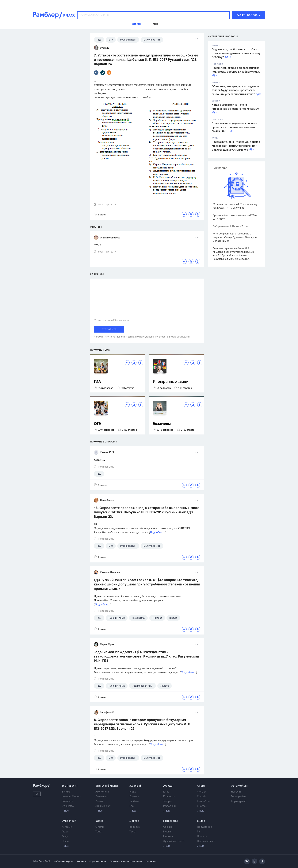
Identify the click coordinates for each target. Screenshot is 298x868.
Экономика (102, 792)
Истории (67, 827)
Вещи (65, 837)
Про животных (206, 841)
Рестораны (170, 806)
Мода (133, 792)
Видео (201, 821)
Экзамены (162, 424)
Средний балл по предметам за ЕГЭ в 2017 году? (235, 217)
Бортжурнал (239, 801)
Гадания (168, 837)
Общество (68, 806)
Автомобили (239, 786)
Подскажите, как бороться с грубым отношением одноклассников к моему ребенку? (236, 53)
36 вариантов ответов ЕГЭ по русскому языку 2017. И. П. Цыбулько (235, 206)
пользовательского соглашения (173, 337)
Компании (101, 797)
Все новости (69, 786)
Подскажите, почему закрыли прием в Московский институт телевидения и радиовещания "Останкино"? (236, 146)
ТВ (199, 832)
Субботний (69, 821)
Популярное (204, 827)
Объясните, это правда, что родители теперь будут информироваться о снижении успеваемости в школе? (235, 90)
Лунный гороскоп (174, 841)
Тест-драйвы (239, 797)
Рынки (99, 801)
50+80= (100, 460)
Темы (98, 832)
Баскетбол (203, 801)
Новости (236, 792)
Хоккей (201, 797)
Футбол (202, 792)
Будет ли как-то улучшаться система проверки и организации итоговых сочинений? (234, 127)
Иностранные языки (171, 382)
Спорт (201, 786)
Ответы (100, 827)
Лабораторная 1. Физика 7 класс (231, 226)
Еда (132, 806)
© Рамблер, (39, 861)
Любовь (134, 801)
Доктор (134, 821)
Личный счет (103, 806)
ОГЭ (97, 424)
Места (65, 841)
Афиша (168, 786)
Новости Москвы (71, 797)
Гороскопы (171, 821)
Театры (168, 801)
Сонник (168, 827)
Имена (167, 832)
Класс (99, 821)
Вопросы (135, 827)
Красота (134, 797)
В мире (66, 792)
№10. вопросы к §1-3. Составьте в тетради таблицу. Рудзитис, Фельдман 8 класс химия (235, 237)
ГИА (97, 382)
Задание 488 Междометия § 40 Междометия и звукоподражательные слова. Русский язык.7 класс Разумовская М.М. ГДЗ (146, 657)
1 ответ (100, 214)
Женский (135, 786)
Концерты (169, 797)
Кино (166, 792)
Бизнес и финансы (107, 786)
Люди (65, 832)
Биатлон (202, 806)
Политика (67, 801)
